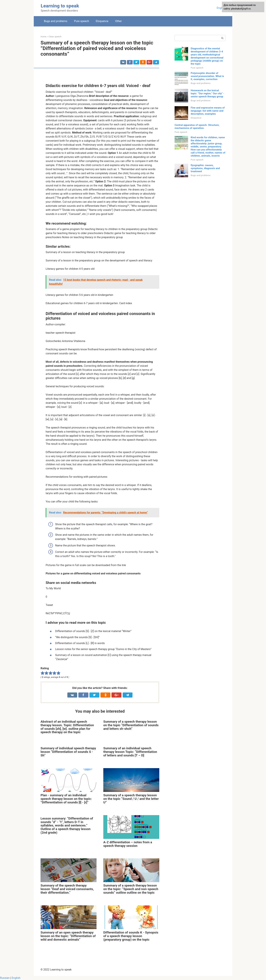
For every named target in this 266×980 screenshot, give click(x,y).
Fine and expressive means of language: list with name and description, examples (208, 111)
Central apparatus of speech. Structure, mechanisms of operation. (197, 127)
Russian (5, 978)
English (221, 8)
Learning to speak (60, 6)
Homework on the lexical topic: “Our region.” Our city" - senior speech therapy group (207, 93)
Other (118, 21)
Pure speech (82, 21)
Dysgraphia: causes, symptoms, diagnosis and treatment (205, 168)
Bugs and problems (56, 21)
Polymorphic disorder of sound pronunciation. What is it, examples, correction (207, 76)
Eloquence (102, 21)
